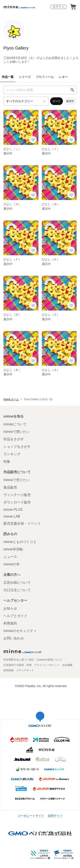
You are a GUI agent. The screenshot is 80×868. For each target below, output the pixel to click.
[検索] (72, 90)
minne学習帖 (13, 549)
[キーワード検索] (40, 90)
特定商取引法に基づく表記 (19, 660)
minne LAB (12, 516)
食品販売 (10, 487)
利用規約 (10, 623)
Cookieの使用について (50, 660)
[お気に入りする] (33, 140)
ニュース (10, 557)
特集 (7, 462)
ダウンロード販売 (17, 502)
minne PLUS (13, 510)
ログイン (58, 7)
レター (63, 77)
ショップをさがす (17, 447)
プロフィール (45, 77)
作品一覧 (8, 77)
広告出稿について (17, 583)
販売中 (70, 101)
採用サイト (55, 816)
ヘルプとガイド (15, 616)
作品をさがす (14, 439)
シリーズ (25, 77)
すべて (57, 101)
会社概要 (67, 665)
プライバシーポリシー (47, 665)
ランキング (12, 454)
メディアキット (25, 670)
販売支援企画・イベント (22, 523)
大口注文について (17, 590)
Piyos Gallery (16, 48)
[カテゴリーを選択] (26, 101)
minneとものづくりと (20, 542)
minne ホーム (11, 399)
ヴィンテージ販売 (17, 495)
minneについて (15, 424)
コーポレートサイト (31, 816)
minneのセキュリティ (20, 631)
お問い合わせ (14, 638)
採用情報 (9, 670)
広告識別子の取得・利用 (17, 665)
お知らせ (10, 608)
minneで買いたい (17, 432)
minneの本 (12, 564)
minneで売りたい (17, 480)
